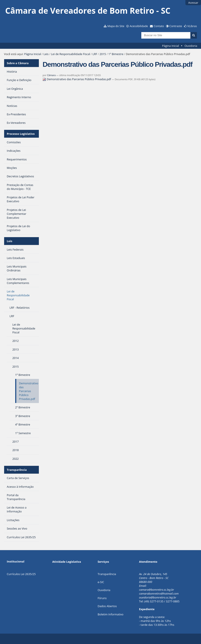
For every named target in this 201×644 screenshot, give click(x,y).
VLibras (192, 26)
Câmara (51, 75)
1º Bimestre (116, 54)
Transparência (17, 470)
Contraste (176, 26)
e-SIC (101, 582)
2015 (103, 54)
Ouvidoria (191, 46)
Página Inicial (171, 46)
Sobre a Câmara (18, 63)
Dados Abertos (107, 606)
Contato (159, 26)
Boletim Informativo (111, 614)
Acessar (193, 3)
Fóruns (102, 598)
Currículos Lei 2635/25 (21, 574)
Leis (46, 54)
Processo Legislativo (21, 134)
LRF (95, 54)
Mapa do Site (116, 26)
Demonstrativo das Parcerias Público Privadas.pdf (77, 79)
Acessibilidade (139, 26)
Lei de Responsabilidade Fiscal (71, 54)
